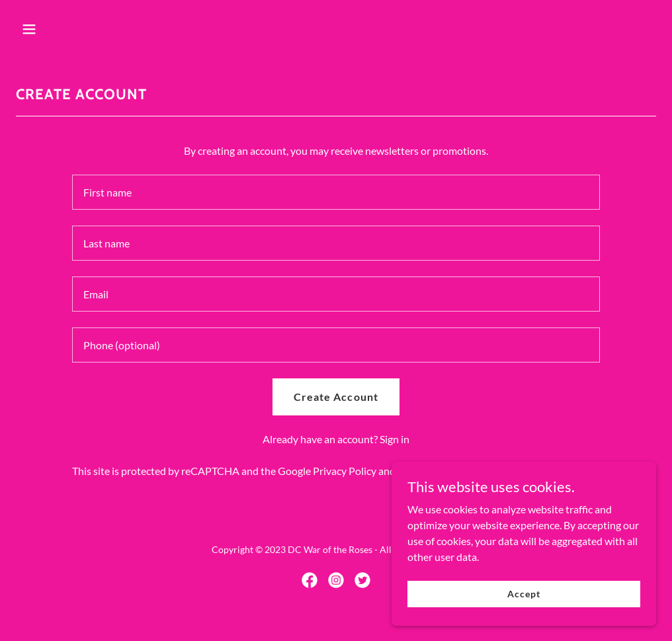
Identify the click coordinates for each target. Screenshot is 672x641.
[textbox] (336, 192)
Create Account (336, 397)
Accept (524, 594)
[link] (310, 580)
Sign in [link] (395, 439)
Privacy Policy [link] (345, 471)
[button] (90, 29)
